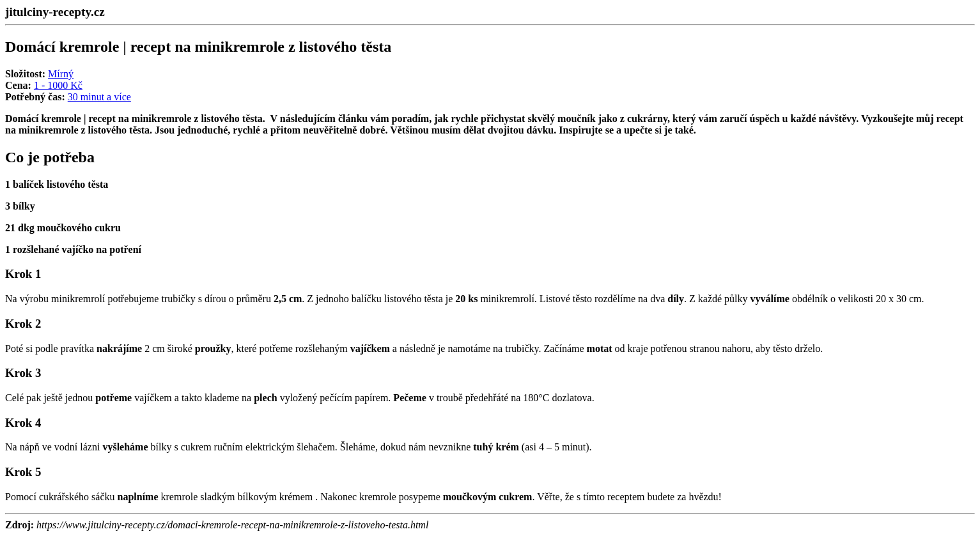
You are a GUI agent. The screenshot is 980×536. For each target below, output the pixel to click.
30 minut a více (99, 97)
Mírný (61, 74)
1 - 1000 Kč (58, 85)
